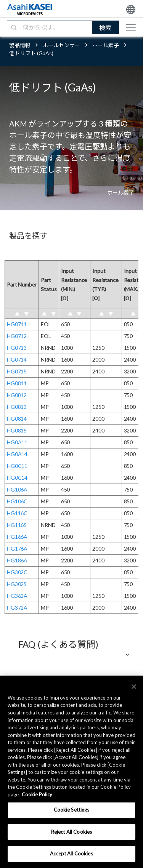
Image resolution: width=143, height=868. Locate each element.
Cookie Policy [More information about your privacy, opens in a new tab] (37, 794)
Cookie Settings (72, 810)
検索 (105, 28)
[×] (134, 687)
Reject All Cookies (71, 832)
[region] (71, 772)
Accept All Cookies (71, 854)
